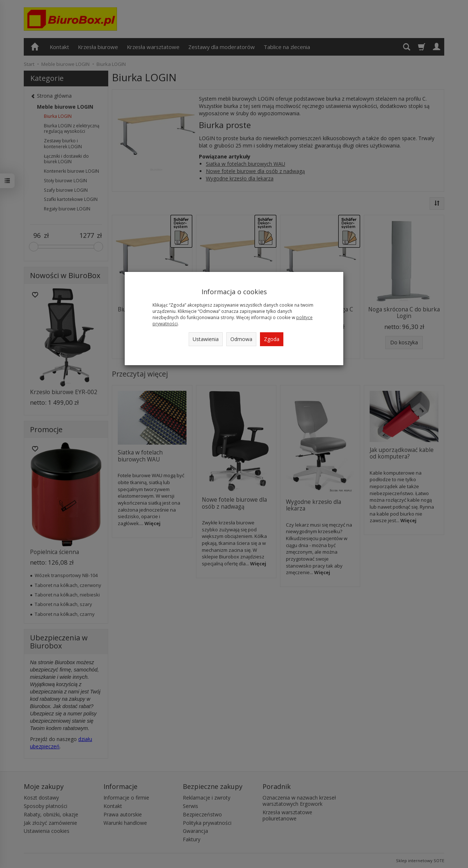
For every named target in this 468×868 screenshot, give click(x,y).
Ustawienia (206, 339)
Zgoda (272, 339)
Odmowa (241, 339)
